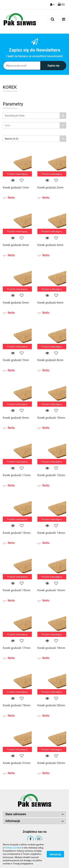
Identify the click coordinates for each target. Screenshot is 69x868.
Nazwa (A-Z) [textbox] (12, 139)
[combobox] (34, 125)
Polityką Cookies (13, 848)
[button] (61, 5)
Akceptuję (55, 854)
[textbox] (31, 125)
